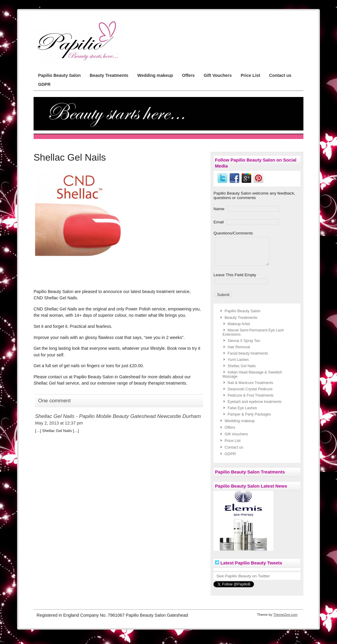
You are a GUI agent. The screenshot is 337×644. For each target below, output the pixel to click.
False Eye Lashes (242, 413)
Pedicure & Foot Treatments (251, 401)
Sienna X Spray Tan (244, 346)
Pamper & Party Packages (249, 420)
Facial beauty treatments (248, 359)
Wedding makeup (155, 75)
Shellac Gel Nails (242, 371)
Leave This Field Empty (235, 280)
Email (219, 222)
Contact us (280, 75)
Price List (251, 75)
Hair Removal (239, 352)
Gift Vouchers (218, 75)
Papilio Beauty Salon (59, 75)
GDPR (44, 84)
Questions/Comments (233, 233)
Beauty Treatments (109, 75)
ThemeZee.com (285, 620)
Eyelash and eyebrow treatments (255, 407)
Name (219, 209)
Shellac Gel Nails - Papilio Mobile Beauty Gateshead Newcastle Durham (118, 416)
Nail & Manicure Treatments (250, 388)
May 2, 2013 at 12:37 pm (59, 423)
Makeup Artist (239, 329)
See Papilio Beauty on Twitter (243, 581)
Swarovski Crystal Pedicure (250, 395)
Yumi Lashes (238, 365)
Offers (188, 75)
